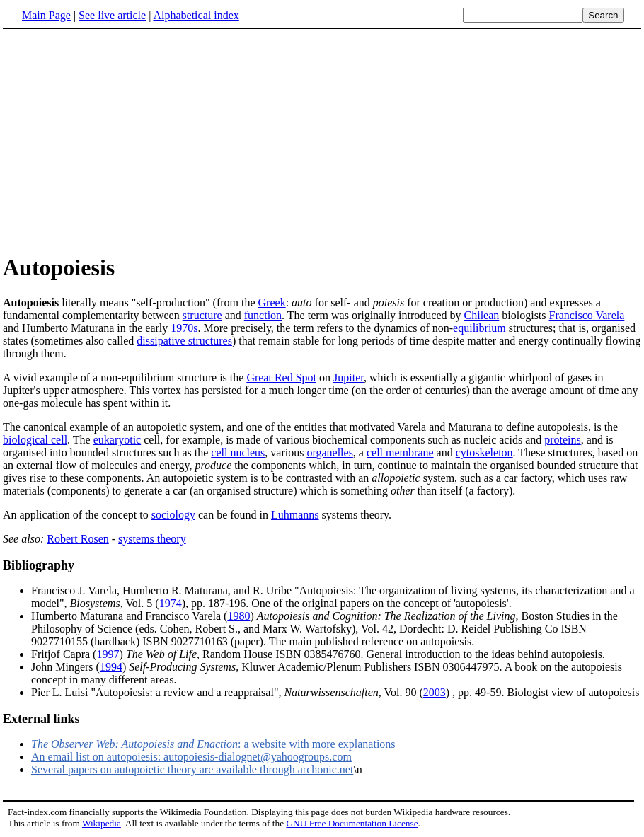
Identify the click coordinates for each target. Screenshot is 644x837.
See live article (112, 15)
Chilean (482, 315)
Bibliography (39, 565)
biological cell (35, 440)
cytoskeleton (484, 452)
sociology (173, 515)
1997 (108, 654)
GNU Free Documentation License (352, 823)
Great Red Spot (281, 377)
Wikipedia (102, 823)
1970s (184, 328)
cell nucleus (238, 452)
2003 (435, 692)
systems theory (152, 539)
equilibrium (479, 328)
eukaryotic (117, 440)
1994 (111, 667)
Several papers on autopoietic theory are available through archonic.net (192, 769)
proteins (563, 440)
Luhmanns (295, 515)
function (263, 315)
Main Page (46, 15)
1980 (238, 616)
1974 (171, 603)
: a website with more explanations (213, 744)
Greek (272, 302)
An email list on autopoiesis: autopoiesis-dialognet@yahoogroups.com (191, 757)
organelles (329, 452)
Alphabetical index (196, 15)
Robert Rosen (78, 539)
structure (202, 315)
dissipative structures (184, 341)
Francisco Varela (587, 315)
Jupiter (349, 377)
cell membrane (400, 452)
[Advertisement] (322, 141)
